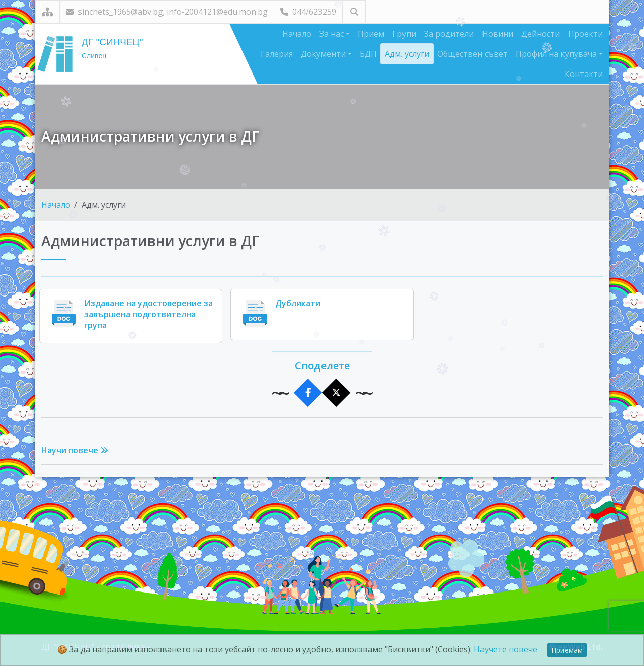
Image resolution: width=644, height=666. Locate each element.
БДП (368, 54)
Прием (371, 34)
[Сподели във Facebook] (308, 393)
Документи (324, 54)
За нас (333, 34)
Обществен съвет (472, 54)
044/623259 (308, 12)
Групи (404, 34)
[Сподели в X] (336, 393)
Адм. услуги (407, 54)
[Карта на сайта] (48, 12)
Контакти (584, 74)
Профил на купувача (557, 54)
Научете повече (506, 649)
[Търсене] (354, 12)
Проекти (585, 34)
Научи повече (75, 450)
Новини (498, 34)
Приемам (567, 650)
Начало (297, 34)
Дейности (541, 34)
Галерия (277, 54)
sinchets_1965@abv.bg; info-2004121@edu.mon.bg (167, 12)
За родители (449, 34)
